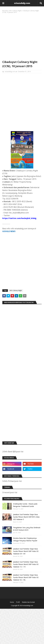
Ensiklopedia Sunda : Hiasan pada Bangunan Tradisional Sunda (25, 505)
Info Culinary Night (15, 11)
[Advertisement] (22, 36)
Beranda (5, 11)
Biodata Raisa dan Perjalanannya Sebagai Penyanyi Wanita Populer (25, 539)
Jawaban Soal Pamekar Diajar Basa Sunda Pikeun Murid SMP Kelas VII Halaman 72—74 (26, 564)
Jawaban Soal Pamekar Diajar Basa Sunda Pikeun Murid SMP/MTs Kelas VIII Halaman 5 (26, 517)
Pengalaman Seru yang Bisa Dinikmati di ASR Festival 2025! (27, 529)
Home (12, 602)
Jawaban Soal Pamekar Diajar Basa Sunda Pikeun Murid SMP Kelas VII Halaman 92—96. (26, 577)
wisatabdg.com (10, 72)
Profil (18, 602)
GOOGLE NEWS (9, 231)
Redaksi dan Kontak (28, 602)
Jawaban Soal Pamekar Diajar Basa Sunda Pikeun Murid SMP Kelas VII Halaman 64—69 (26, 551)
